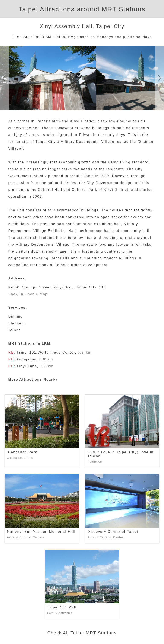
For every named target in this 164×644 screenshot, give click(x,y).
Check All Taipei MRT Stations (82, 633)
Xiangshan (27, 359)
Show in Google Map (28, 294)
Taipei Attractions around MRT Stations (82, 9)
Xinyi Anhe (27, 366)
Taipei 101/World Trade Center (46, 352)
